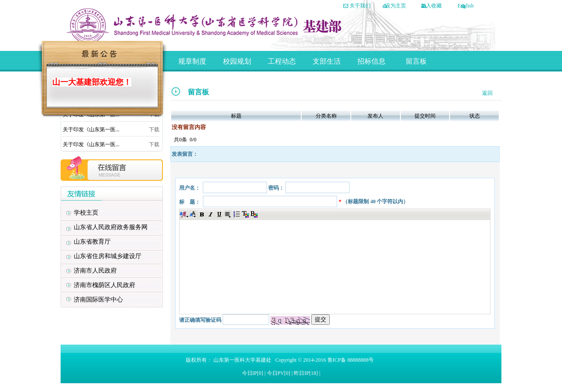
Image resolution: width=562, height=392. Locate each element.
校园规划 (237, 61)
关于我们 (360, 6)
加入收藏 (431, 6)
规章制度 (192, 61)
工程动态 (282, 61)
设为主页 (396, 6)
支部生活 (327, 61)
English (466, 6)
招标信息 (371, 61)
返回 (487, 93)
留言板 (416, 61)
